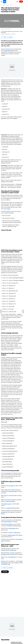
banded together (8, 51)
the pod (8, 473)
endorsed (9, 508)
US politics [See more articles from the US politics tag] (5, 572)
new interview (12, 528)
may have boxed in (7, 522)
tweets (8, 209)
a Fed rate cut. (17, 533)
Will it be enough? (11, 501)
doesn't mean (13, 491)
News (4, 5)
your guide (11, 486)
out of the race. (13, 550)
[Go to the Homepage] (5, 2)
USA (11, 5)
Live (21, 2)
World (8, 5)
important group (7, 504)
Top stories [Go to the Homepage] (5, 640)
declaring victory (12, 535)
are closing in (10, 524)
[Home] (1, 5)
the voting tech (12, 557)
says (5, 496)
